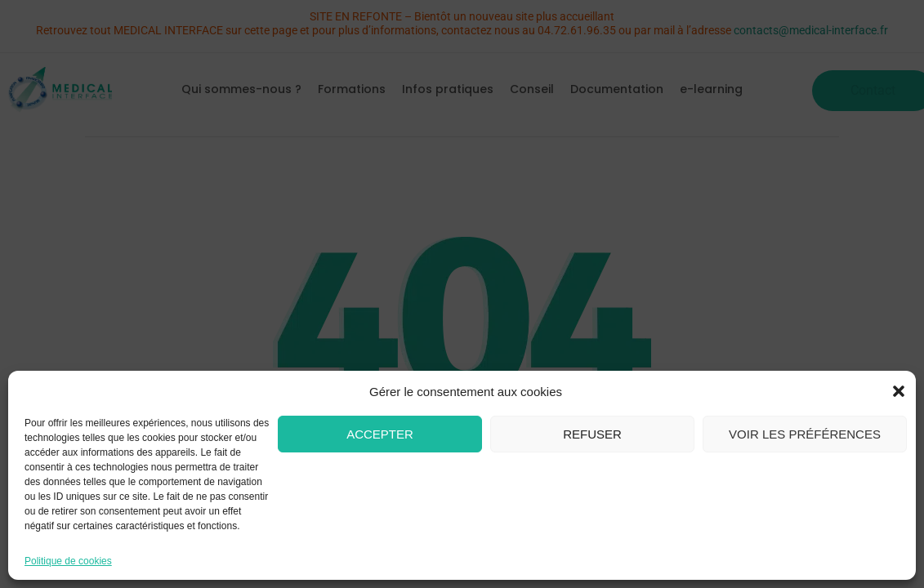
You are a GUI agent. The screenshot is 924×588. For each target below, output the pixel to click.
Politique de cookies (68, 561)
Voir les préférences (805, 434)
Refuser (592, 434)
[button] (899, 391)
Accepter (380, 434)
